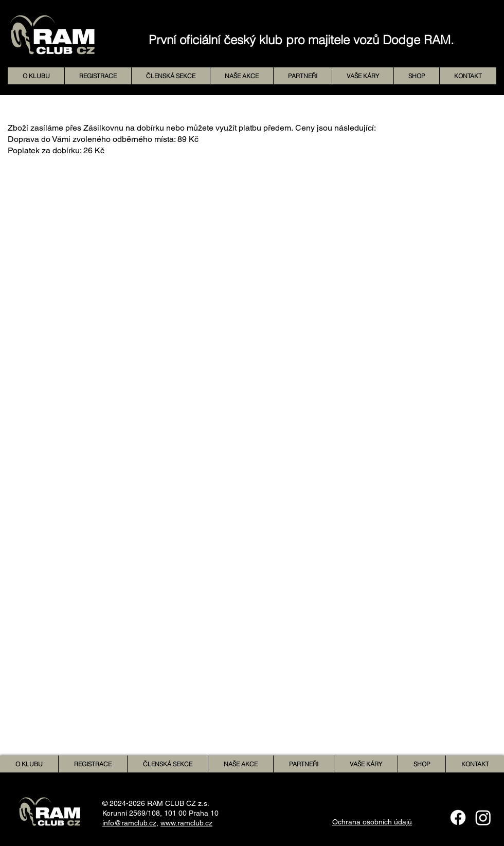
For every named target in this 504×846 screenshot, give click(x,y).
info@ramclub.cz (129, 823)
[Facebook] (458, 817)
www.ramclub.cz (186, 823)
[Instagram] (483, 817)
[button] (241, 76)
